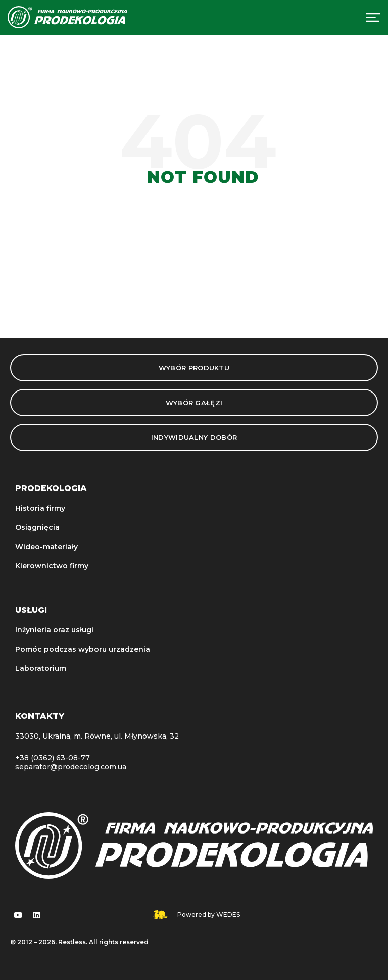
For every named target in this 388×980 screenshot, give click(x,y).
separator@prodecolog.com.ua (71, 767)
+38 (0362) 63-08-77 (53, 758)
